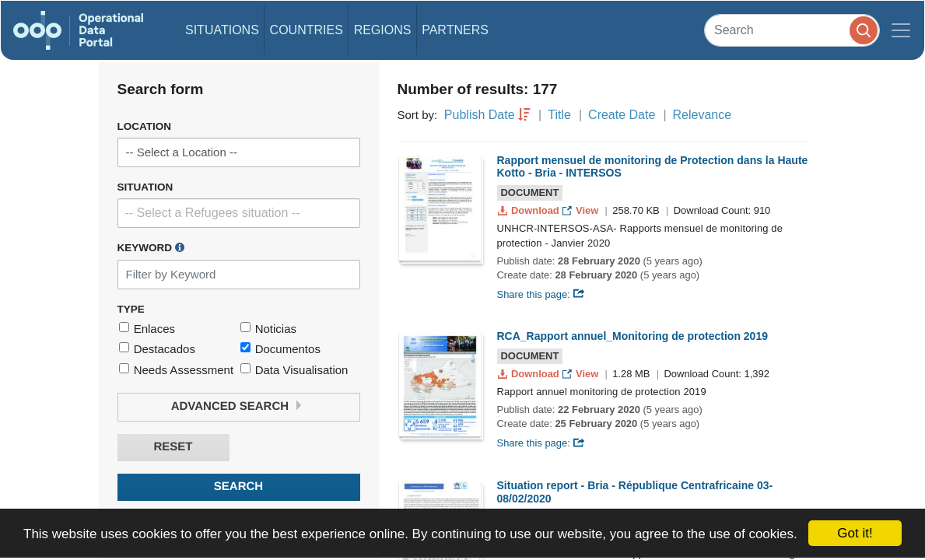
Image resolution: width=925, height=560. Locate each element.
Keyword (151, 247)
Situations (222, 30)
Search (238, 486)
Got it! (855, 533)
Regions (383, 30)
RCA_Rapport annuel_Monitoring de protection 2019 (632, 336)
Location (145, 126)
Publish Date (480, 115)
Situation (145, 187)
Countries (307, 30)
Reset (173, 447)
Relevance (703, 115)
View (582, 210)
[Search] (792, 30)
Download (530, 210)
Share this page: (541, 294)
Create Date (622, 115)
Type (131, 309)
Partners (455, 30)
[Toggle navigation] (901, 30)
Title (559, 115)
